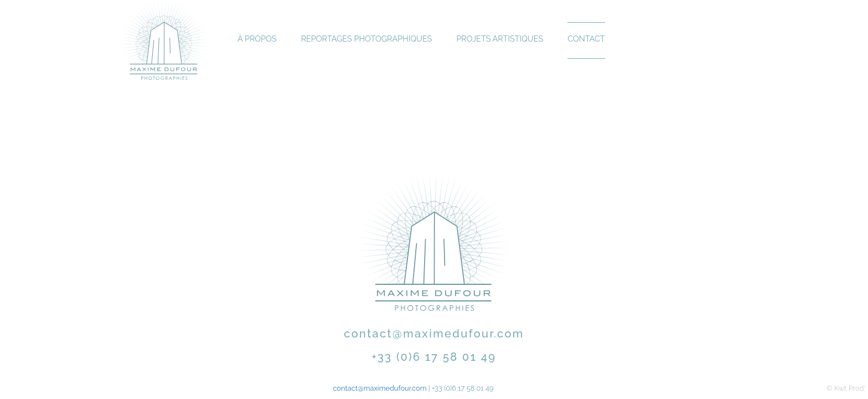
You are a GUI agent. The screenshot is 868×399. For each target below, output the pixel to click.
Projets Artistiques (500, 39)
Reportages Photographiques (367, 39)
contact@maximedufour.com (434, 334)
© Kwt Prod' (846, 388)
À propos (257, 39)
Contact (586, 39)
